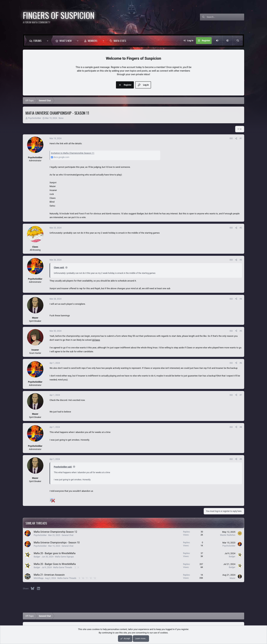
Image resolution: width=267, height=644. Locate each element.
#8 (241, 427)
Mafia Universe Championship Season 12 (55, 532)
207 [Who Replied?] (201, 564)
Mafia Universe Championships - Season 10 (57, 543)
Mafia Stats (120, 41)
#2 (241, 228)
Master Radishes (228, 535)
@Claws (96, 340)
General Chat (68, 535)
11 (87, 578)
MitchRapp (39, 578)
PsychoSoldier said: (63, 467)
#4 (241, 299)
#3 (241, 260)
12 (91, 578)
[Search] (225, 17)
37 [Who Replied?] (202, 553)
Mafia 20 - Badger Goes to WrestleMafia (55, 564)
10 (83, 578)
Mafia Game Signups (64, 557)
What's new (66, 41)
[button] (48, 41)
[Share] (236, 138)
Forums (37, 41)
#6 (241, 363)
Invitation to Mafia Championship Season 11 (73, 153)
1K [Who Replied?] (202, 575)
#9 (241, 459)
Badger (37, 557)
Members (93, 41)
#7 (241, 395)
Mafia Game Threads (63, 567)
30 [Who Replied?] (202, 532)
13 (95, 578)
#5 (241, 331)
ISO (231, 138)
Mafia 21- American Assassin (49, 575)
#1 (241, 138)
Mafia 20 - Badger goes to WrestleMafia (55, 553)
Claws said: (59, 268)
